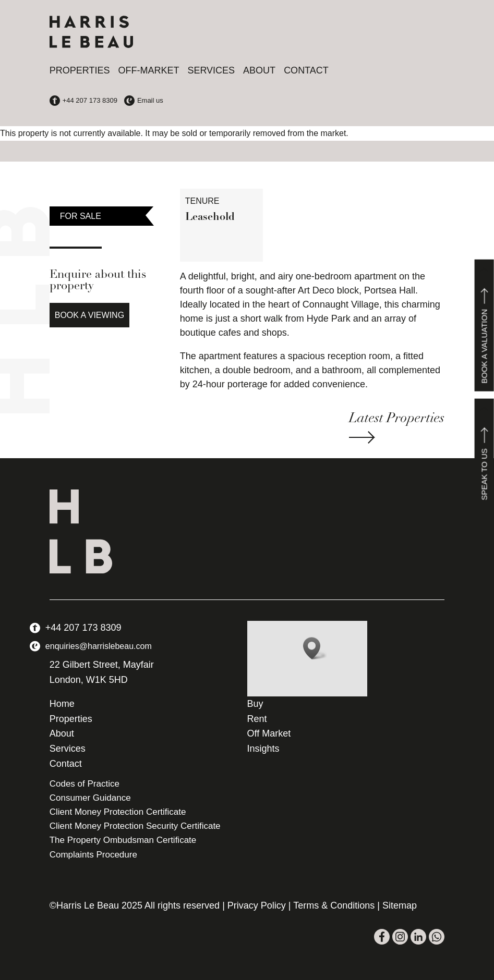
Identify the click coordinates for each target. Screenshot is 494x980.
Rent (257, 719)
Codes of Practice (85, 784)
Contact (306, 70)
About (259, 70)
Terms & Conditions (334, 905)
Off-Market (148, 70)
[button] (315, 648)
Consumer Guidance (90, 798)
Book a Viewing (89, 315)
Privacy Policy (257, 905)
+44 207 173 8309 (83, 628)
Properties (80, 70)
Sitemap (400, 905)
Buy (255, 704)
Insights (263, 749)
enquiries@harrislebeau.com (99, 646)
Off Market (269, 733)
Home (62, 704)
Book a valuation (484, 326)
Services (211, 70)
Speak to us (484, 454)
